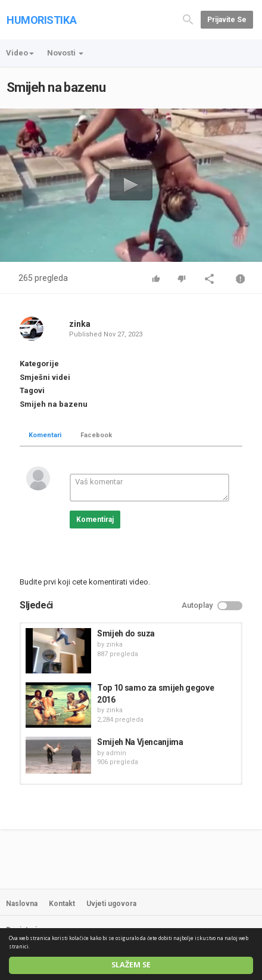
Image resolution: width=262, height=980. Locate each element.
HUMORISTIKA (41, 20)
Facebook (96, 435)
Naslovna (22, 904)
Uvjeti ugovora (111, 904)
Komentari (45, 435)
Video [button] (20, 53)
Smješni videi (45, 377)
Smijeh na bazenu (54, 404)
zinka (80, 324)
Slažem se (131, 965)
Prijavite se (227, 20)
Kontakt (62, 904)
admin (116, 753)
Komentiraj (95, 520)
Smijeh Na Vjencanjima (140, 742)
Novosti (65, 53)
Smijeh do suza (126, 633)
